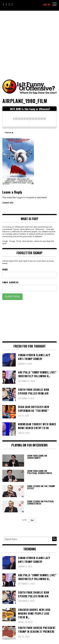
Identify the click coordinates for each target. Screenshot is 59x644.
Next (32, 520)
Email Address (10, 282)
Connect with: (8, 202)
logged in (21, 197)
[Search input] (28, 539)
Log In (46, 4)
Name (5, 269)
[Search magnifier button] (54, 539)
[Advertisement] (29, 42)
